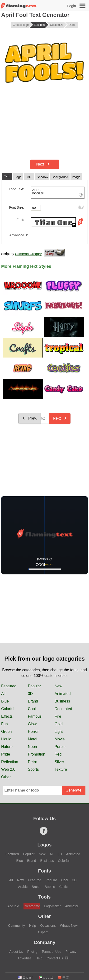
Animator (72, 906)
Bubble (50, 887)
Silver (59, 762)
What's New (69, 926)
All (3, 694)
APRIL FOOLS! (58, 193)
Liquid (6, 739)
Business (62, 701)
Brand (33, 701)
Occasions (48, 926)
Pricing (32, 952)
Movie (60, 739)
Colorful (8, 709)
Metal (33, 739)
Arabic (23, 887)
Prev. (30, 418)
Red (58, 754)
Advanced (17, 235)
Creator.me (32, 906)
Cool (32, 709)
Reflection (10, 762)
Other (6, 777)
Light (59, 732)
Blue (5, 701)
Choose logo (21, 25)
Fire (58, 716)
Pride (6, 754)
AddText (13, 906)
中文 (63, 977)
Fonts (44, 871)
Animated (63, 694)
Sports (33, 769)
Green (6, 732)
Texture (61, 769)
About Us (16, 952)
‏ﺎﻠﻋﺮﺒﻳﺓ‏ (46, 977)
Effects (7, 716)
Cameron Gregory (28, 254)
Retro (33, 762)
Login (72, 6)
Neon (33, 747)
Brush (36, 887)
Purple (60, 747)
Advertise (24, 958)
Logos (45, 845)
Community (16, 926)
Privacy (71, 952)
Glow (32, 724)
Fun (5, 724)
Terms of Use (51, 952)
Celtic (63, 887)
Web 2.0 (8, 769)
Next (43, 164)
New (58, 686)
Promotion (37, 754)
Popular (35, 686)
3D (30, 694)
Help (33, 926)
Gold (59, 724)
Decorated (63, 709)
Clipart (43, 932)
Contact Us (57, 958)
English (26, 977)
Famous (35, 716)
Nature (7, 747)
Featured (9, 686)
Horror (33, 732)
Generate (73, 790)
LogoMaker (52, 906)
